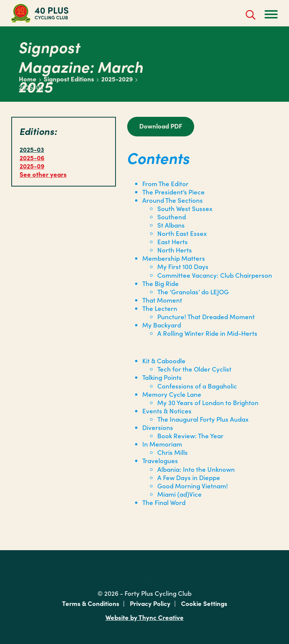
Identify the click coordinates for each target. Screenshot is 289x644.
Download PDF (161, 126)
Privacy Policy (150, 603)
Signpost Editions (69, 79)
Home (28, 79)
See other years (43, 174)
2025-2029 (117, 79)
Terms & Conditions (91, 603)
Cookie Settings (204, 603)
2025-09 (32, 166)
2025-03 (32, 149)
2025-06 (32, 158)
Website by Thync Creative (144, 617)
